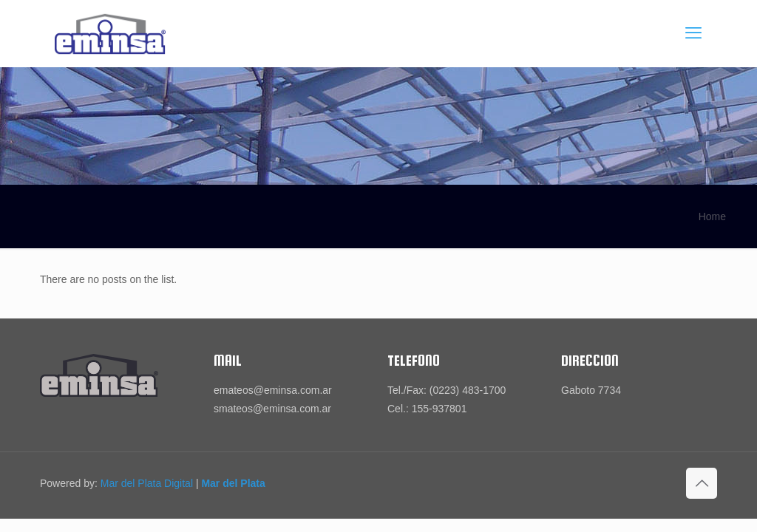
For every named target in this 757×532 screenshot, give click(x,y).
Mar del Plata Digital (147, 483)
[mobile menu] (693, 33)
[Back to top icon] (702, 483)
